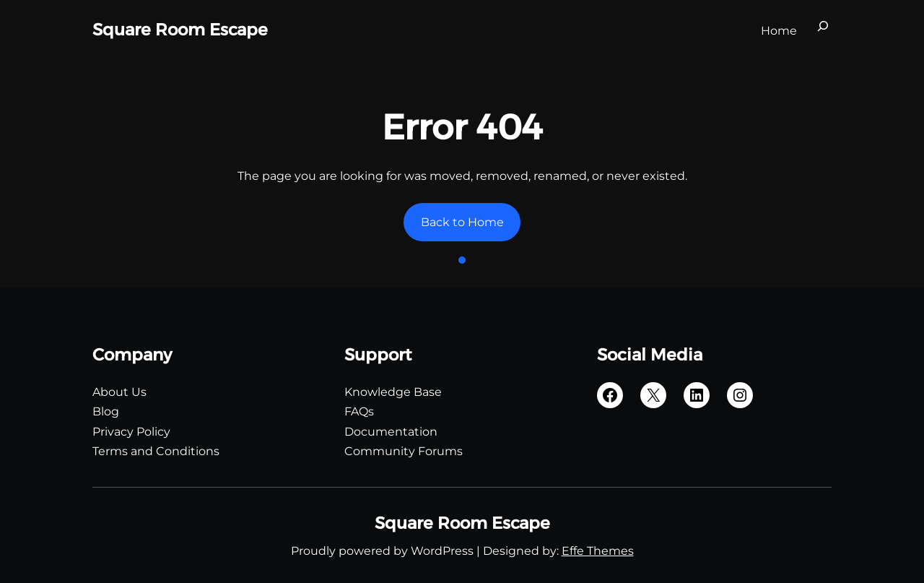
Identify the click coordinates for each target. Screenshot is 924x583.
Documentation (391, 432)
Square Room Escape (180, 30)
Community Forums (404, 451)
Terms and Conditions (156, 451)
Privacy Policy (131, 432)
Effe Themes (598, 551)
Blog (106, 411)
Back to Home (462, 222)
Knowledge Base (393, 392)
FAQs (359, 411)
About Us (119, 392)
